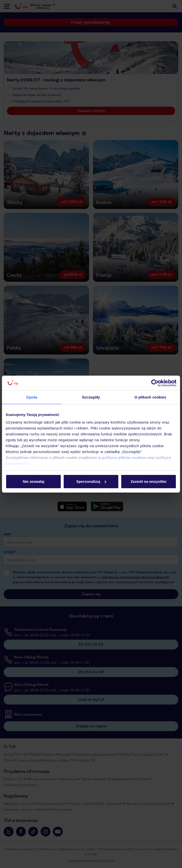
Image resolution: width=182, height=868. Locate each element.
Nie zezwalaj (33, 481)
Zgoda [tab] (32, 397)
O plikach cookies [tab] (150, 397)
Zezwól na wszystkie (149, 481)
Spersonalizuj (91, 481)
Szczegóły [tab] (91, 397)
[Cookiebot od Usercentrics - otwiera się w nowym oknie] (155, 383)
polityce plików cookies (124, 458)
